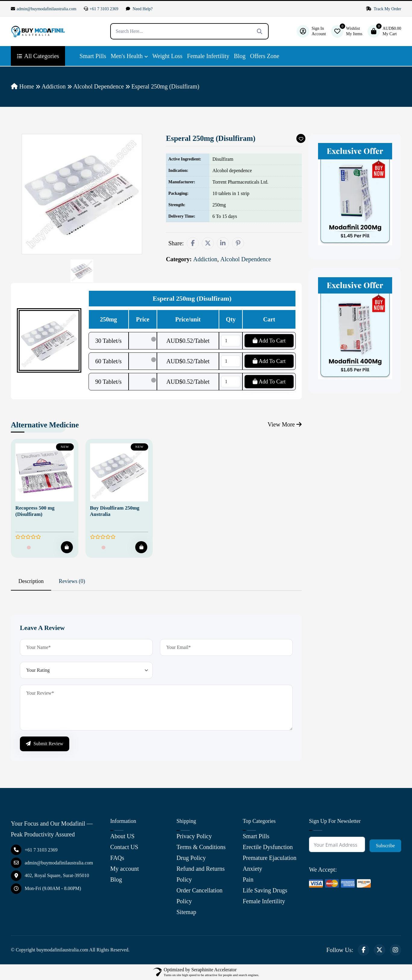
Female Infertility (208, 56)
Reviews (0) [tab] (72, 581)
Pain (248, 879)
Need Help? (139, 9)
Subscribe (385, 846)
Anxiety (252, 869)
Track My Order (384, 9)
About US (122, 836)
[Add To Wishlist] (301, 138)
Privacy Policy (194, 836)
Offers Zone (265, 56)
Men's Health (126, 56)
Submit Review (45, 744)
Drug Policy (191, 858)
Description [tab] (31, 581)
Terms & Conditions (201, 847)
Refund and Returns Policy (201, 874)
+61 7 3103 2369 (101, 9)
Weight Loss (167, 56)
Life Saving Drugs (265, 890)
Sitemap (186, 912)
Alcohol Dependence (98, 86)
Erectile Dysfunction (268, 847)
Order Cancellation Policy (200, 896)
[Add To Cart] (67, 547)
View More (285, 424)
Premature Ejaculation (270, 858)
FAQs (117, 858)
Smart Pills (93, 56)
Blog (240, 56)
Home (22, 86)
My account (125, 869)
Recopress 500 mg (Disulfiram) (35, 511)
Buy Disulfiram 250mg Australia (115, 511)
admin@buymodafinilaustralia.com (44, 9)
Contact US (124, 847)
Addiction (54, 86)
